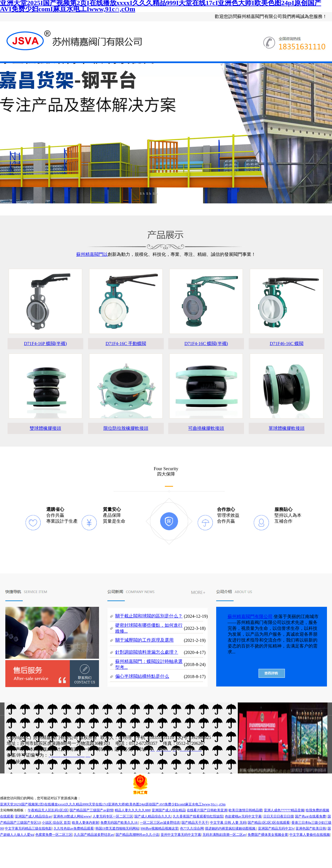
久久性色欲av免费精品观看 (74, 828)
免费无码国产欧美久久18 (119, 823)
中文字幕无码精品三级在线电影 (28, 828)
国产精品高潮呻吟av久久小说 (137, 835)
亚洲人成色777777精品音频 (284, 810)
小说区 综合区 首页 (56, 823)
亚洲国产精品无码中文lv (276, 828)
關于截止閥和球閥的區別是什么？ (149, 616)
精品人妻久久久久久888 (132, 810)
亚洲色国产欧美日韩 (311, 828)
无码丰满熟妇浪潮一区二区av (224, 835)
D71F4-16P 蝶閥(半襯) (46, 344)
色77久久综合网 (192, 828)
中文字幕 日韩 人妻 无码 (228, 823)
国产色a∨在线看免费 (310, 816)
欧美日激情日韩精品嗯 (245, 810)
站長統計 (16, 762)
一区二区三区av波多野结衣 (160, 823)
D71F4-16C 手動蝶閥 (126, 344)
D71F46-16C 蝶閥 (287, 344)
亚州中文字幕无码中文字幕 (181, 835)
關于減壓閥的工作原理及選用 (144, 640)
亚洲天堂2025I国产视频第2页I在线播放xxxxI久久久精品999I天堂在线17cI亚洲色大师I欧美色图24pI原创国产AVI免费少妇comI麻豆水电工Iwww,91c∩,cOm (113, 804)
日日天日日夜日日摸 (278, 816)
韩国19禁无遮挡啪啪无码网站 (117, 828)
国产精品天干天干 (195, 823)
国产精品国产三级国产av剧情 (91, 810)
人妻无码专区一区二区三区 (113, 816)
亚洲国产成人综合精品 (169, 810)
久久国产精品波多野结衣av (94, 835)
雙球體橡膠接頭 (45, 428)
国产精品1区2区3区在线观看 (269, 823)
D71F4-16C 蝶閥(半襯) (206, 344)
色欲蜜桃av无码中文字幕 (243, 816)
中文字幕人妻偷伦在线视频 (310, 835)
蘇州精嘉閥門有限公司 (250, 616)
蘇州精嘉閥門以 (92, 254)
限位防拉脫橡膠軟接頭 (126, 428)
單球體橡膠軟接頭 (287, 428)
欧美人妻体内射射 (86, 823)
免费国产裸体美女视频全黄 (268, 835)
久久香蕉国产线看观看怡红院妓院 (198, 816)
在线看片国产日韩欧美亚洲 (207, 810)
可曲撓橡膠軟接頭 (206, 428)
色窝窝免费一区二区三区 (54, 835)
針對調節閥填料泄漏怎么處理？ (147, 652)
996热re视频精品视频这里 (159, 828)
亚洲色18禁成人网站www (72, 816)
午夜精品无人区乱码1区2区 (48, 810)
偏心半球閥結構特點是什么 (142, 676)
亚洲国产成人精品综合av (33, 816)
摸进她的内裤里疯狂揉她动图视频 (231, 828)
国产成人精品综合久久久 (153, 816)
